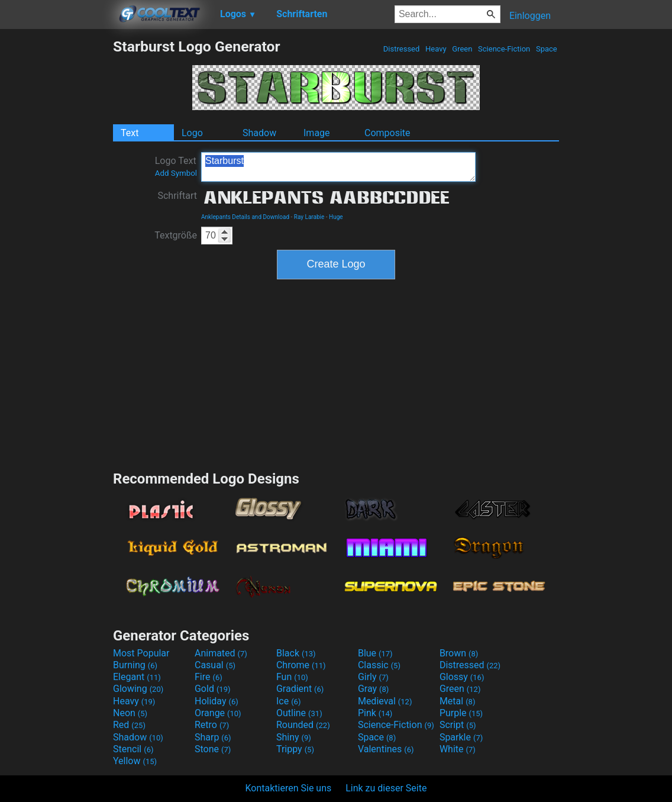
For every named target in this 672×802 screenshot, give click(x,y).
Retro (212, 725)
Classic (379, 665)
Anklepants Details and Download (245, 217)
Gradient (300, 689)
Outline (299, 713)
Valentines (386, 749)
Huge (336, 217)
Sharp (213, 737)
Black (296, 653)
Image (317, 133)
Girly (373, 677)
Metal (458, 701)
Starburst (338, 167)
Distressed (402, 49)
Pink (375, 713)
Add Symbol (176, 173)
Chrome (301, 665)
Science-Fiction (504, 49)
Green (462, 49)
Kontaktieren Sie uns (289, 788)
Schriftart (177, 196)
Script (458, 725)
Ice (288, 701)
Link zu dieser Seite (386, 788)
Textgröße (176, 235)
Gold (213, 689)
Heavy (436, 49)
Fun (292, 677)
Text (130, 133)
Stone (213, 749)
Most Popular (141, 653)
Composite (387, 133)
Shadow (259, 133)
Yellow (135, 761)
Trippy (295, 749)
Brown (459, 653)
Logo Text (176, 166)
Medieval (385, 701)
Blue (375, 653)
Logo (192, 133)
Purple (461, 713)
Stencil (133, 749)
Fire (209, 677)
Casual (215, 665)
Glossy (462, 677)
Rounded (303, 725)
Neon (130, 713)
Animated (221, 653)
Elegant (137, 677)
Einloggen (530, 16)
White (458, 749)
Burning (135, 665)
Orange (218, 713)
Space (547, 49)
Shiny (294, 737)
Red (129, 725)
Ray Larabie (309, 217)
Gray (373, 689)
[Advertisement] (56, 215)
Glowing (138, 689)
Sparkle (461, 737)
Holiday (217, 701)
